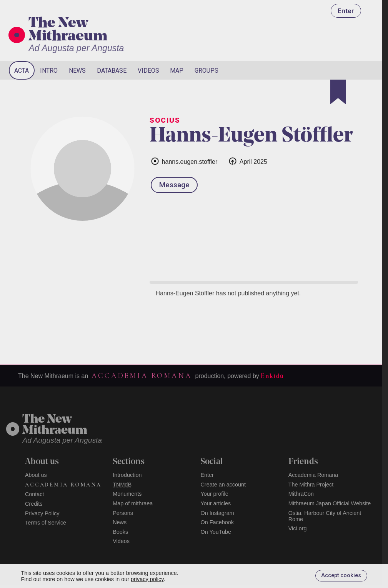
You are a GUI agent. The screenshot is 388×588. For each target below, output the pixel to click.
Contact (35, 494)
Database (112, 71)
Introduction (127, 475)
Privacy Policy (42, 513)
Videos (148, 71)
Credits (34, 504)
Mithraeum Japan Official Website (330, 503)
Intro (49, 71)
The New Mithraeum (68, 30)
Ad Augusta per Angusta (76, 48)
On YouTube (216, 532)
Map (177, 71)
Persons (123, 513)
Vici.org (298, 528)
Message (174, 185)
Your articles (216, 503)
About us (36, 475)
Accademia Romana (142, 376)
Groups (206, 71)
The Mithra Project (311, 485)
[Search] (346, 70)
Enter (346, 11)
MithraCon (301, 494)
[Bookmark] (338, 92)
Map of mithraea (133, 503)
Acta (22, 71)
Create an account (223, 485)
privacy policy (147, 579)
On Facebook (217, 522)
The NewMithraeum (55, 425)
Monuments (127, 494)
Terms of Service (46, 523)
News (77, 71)
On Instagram (217, 513)
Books (120, 532)
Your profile (214, 494)
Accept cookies (341, 576)
